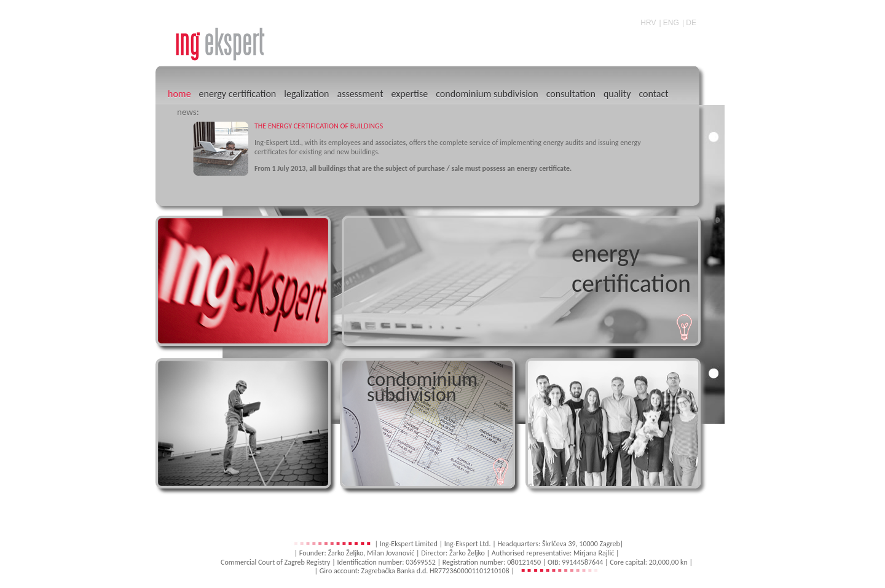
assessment (360, 94)
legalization (306, 94)
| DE (689, 23)
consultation (571, 94)
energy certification (238, 94)
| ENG (669, 23)
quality (617, 94)
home (179, 94)
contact (653, 94)
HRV (648, 23)
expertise (409, 94)
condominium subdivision (487, 94)
